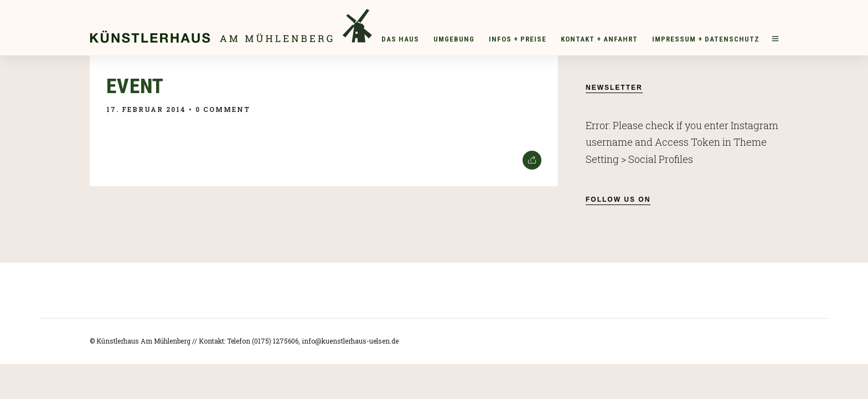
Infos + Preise (518, 39)
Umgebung (454, 39)
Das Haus (400, 39)
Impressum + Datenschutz (706, 39)
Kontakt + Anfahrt (599, 39)
